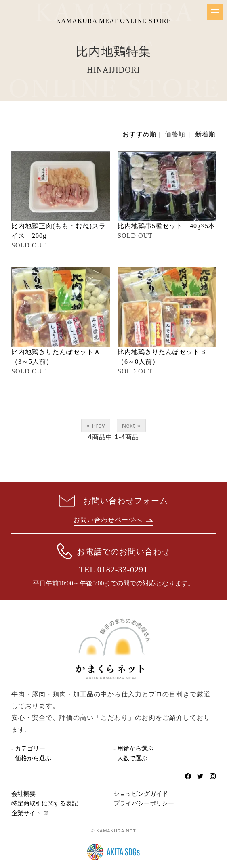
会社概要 (23, 794)
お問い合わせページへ (113, 520)
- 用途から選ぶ (133, 748)
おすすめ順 (140, 134)
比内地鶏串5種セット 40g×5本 (166, 226)
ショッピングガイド (141, 794)
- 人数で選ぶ (130, 758)
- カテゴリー (28, 748)
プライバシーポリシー (144, 803)
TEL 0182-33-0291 (113, 570)
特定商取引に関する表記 (45, 803)
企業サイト (26, 813)
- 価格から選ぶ (31, 758)
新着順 (205, 134)
